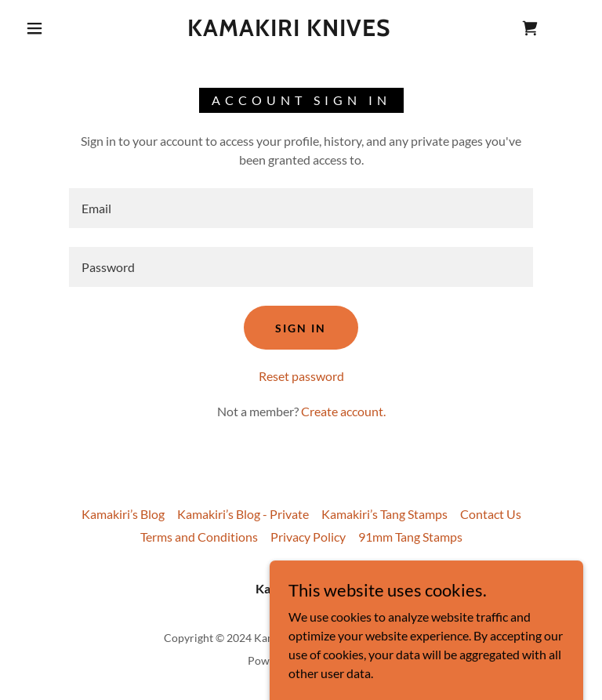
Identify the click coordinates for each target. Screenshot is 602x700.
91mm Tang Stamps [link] (410, 537)
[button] (34, 28)
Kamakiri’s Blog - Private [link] (243, 514)
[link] (288, 31)
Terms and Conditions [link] (199, 537)
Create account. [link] (343, 411)
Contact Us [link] (491, 514)
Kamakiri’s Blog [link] (123, 514)
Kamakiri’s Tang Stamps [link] (384, 514)
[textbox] (301, 208)
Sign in (301, 328)
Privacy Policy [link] (308, 537)
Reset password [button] (301, 376)
